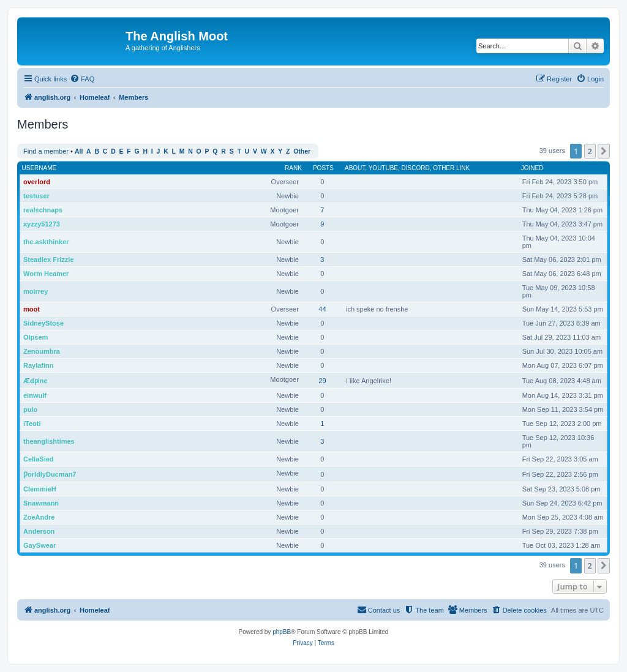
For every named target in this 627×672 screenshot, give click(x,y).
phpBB (282, 632)
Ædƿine (36, 381)
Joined (532, 168)
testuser (36, 196)
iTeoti (32, 424)
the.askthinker (46, 242)
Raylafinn (39, 365)
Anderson (39, 531)
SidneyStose (43, 323)
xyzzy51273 (42, 224)
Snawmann (41, 503)
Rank (293, 168)
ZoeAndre (39, 517)
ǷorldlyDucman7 (50, 474)
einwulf (35, 395)
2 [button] (590, 151)
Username (39, 168)
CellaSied (39, 459)
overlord (37, 182)
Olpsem (36, 337)
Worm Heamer (46, 274)
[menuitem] (82, 79)
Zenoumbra (42, 351)
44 (322, 309)
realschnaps (43, 210)
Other (302, 151)
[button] (604, 151)
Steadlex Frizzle (49, 259)
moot (32, 309)
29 (322, 381)
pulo (30, 409)
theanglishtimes (49, 441)
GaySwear (39, 545)
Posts (323, 168)
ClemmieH (40, 489)
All (79, 151)
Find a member (46, 151)
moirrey (36, 291)
